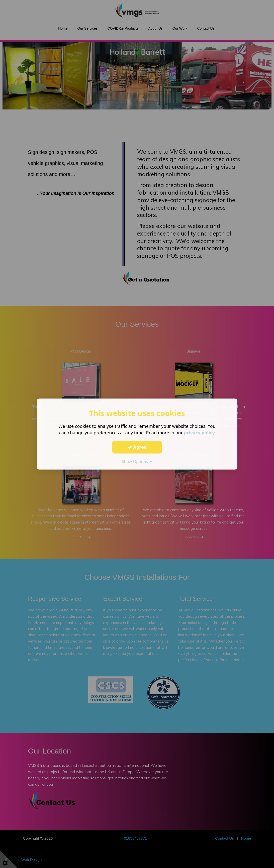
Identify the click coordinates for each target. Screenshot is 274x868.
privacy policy (199, 433)
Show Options (137, 461)
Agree (137, 447)
